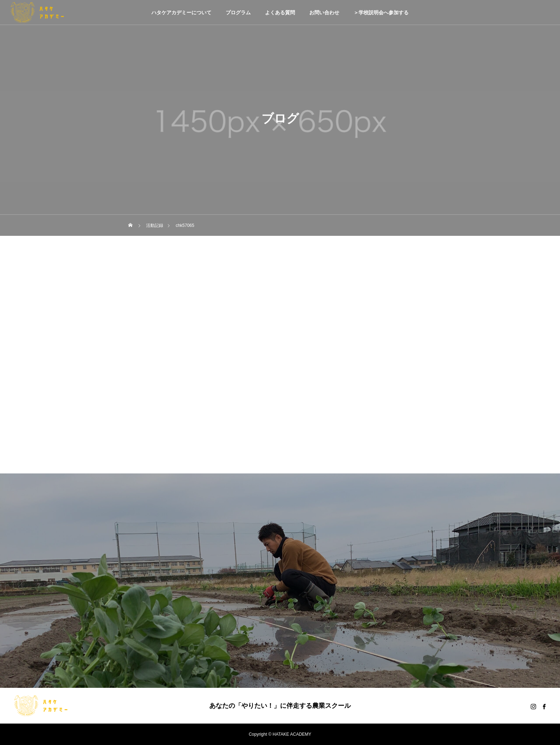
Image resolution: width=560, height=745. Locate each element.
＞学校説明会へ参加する (381, 13)
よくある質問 (280, 13)
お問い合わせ (324, 13)
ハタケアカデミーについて (181, 13)
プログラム (238, 13)
